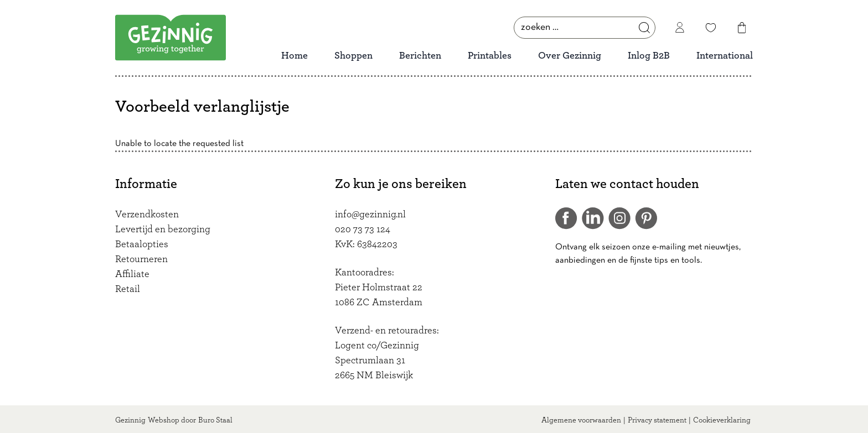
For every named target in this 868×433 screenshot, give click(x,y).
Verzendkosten (147, 215)
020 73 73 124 (363, 229)
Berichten (420, 56)
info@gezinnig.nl (370, 215)
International (725, 56)
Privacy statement (657, 420)
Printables (490, 56)
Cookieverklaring (722, 420)
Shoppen (353, 56)
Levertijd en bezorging (163, 229)
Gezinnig (130, 420)
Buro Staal (215, 420)
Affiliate (132, 274)
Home (294, 56)
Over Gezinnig (570, 56)
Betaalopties (142, 244)
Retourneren (141, 259)
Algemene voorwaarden (581, 420)
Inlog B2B (649, 56)
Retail (128, 289)
